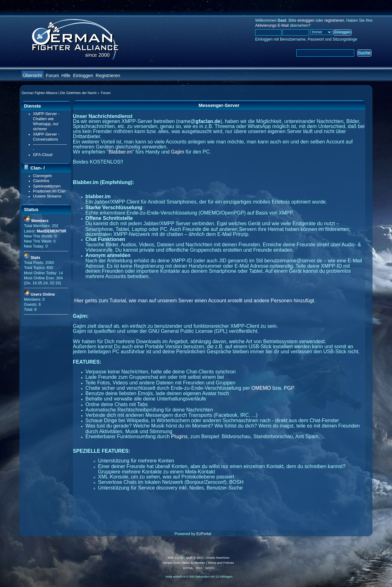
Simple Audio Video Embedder (184, 563)
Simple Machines (217, 558)
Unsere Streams (47, 196)
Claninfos (41, 181)
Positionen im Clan (49, 191)
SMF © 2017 (195, 558)
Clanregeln (42, 176)
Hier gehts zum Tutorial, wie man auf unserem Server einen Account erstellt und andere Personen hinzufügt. (195, 301)
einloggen (306, 20)
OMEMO (261, 388)
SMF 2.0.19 (176, 558)
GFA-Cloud (43, 155)
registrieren (334, 20)
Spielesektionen (47, 186)
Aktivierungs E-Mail (272, 25)
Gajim (178, 152)
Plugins (179, 436)
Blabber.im (120, 152)
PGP (289, 388)
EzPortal (204, 534)
